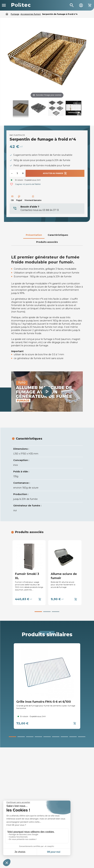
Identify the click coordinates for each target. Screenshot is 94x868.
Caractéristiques (58, 235)
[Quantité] (17, 173)
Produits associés (47, 242)
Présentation (34, 235)
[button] (47, 392)
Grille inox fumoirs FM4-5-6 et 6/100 (44, 702)
